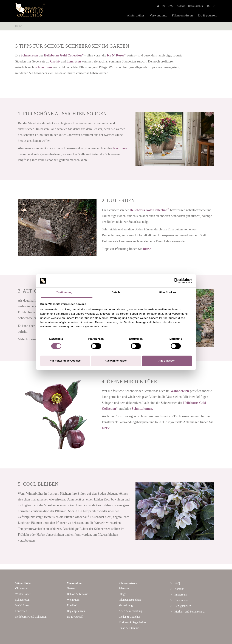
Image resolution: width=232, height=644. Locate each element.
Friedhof (72, 606)
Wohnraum (73, 600)
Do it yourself (207, 15)
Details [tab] (116, 292)
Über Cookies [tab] (168, 292)
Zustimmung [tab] (64, 292)
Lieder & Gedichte (129, 617)
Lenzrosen (74, 61)
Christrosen (22, 589)
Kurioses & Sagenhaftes (132, 622)
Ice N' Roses (116, 55)
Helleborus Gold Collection (64, 55)
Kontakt (181, 6)
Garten (71, 589)
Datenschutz (181, 600)
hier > (147, 249)
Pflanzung (124, 589)
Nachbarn (120, 148)
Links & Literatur (129, 628)
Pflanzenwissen (182, 15)
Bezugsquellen (196, 6)
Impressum (181, 595)
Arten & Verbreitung (130, 611)
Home (19, 26)
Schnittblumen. (142, 409)
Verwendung (158, 15)
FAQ (171, 6)
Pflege (122, 594)
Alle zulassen (167, 361)
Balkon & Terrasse (77, 594)
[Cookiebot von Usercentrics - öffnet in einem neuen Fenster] (176, 281)
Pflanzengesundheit (130, 600)
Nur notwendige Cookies (65, 361)
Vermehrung (126, 606)
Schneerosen (29, 55)
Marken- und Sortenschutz (189, 612)
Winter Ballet (23, 594)
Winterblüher (135, 15)
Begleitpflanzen (76, 611)
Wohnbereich (180, 391)
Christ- (55, 61)
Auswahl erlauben (116, 361)
